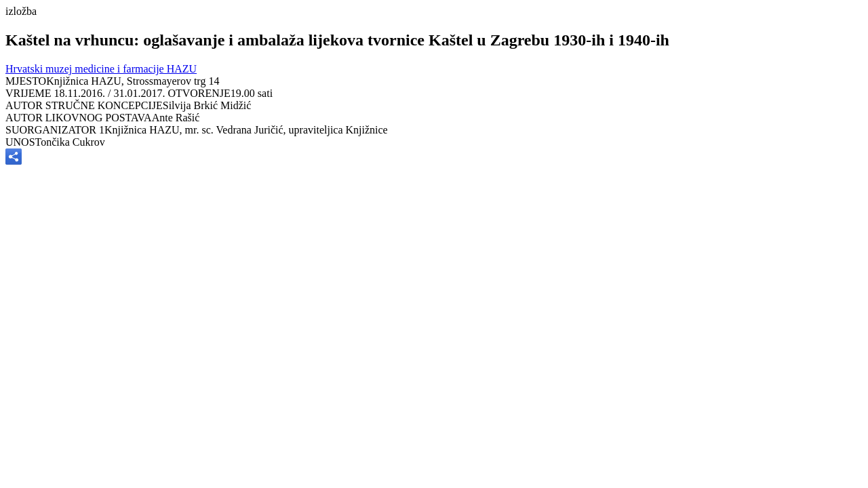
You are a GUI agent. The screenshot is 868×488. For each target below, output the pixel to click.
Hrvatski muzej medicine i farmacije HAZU (101, 69)
